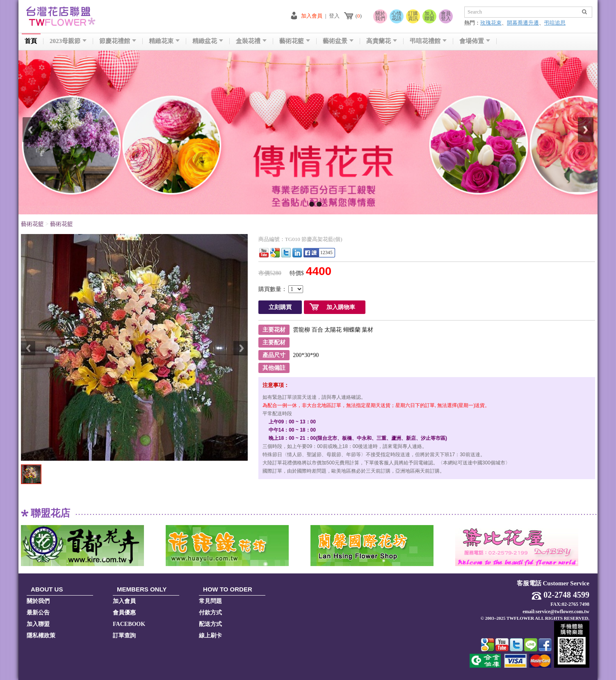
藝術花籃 (295, 41)
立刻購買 (280, 307)
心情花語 (397, 16)
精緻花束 (164, 41)
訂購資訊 (413, 16)
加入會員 (312, 16)
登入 (334, 16)
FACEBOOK (129, 624)
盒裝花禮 (251, 41)
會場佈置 (475, 41)
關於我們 (380, 16)
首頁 (31, 41)
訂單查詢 (124, 636)
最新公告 (38, 613)
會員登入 (446, 16)
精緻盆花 (208, 41)
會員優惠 (124, 613)
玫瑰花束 (491, 23)
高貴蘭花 (382, 41)
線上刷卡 (210, 636)
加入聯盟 (429, 16)
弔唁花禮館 (428, 41)
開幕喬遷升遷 (523, 23)
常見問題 (210, 601)
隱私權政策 (41, 636)
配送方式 (210, 624)
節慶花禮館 (118, 41)
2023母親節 (68, 41)
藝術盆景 (338, 41)
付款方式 (210, 613)
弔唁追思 (555, 23)
